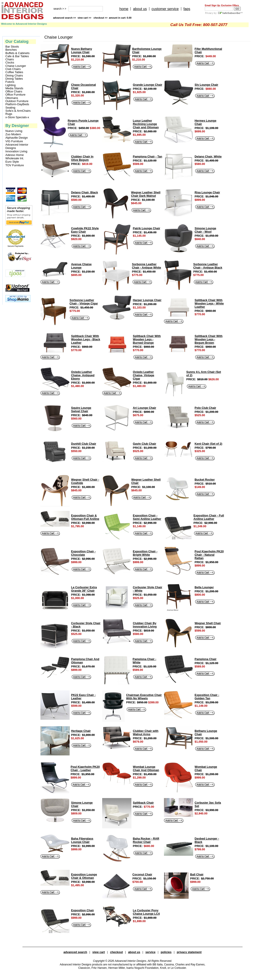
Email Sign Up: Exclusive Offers (222, 5)
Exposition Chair (83, 910)
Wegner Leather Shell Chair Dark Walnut (146, 194)
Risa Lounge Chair (207, 192)
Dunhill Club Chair (84, 444)
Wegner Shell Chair (208, 623)
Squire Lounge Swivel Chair (81, 409)
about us (140, 9)
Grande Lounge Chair (148, 85)
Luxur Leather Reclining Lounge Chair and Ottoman (146, 124)
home (124, 9)
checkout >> (113, 18)
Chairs (10, 59)
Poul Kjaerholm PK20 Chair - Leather (85, 768)
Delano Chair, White (208, 156)
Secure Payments (15, 246)
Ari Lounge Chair (145, 408)
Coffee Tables (14, 72)
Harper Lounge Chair (147, 300)
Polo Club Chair (205, 408)
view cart (85, 18)
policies (166, 952)
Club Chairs (13, 69)
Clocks (10, 63)
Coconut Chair (142, 874)
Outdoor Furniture (17, 101)
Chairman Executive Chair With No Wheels (144, 697)
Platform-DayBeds (17, 104)
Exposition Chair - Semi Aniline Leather (147, 517)
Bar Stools (12, 47)
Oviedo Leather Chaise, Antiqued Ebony (83, 375)
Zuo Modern (13, 134)
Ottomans (12, 98)
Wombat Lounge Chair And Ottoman (146, 768)
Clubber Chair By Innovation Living (145, 625)
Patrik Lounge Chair (147, 228)
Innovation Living (16, 151)
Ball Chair (197, 874)
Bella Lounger (204, 587)
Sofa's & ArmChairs (18, 111)
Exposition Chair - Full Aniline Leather (209, 517)
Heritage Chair (81, 731)
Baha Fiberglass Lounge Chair (82, 840)
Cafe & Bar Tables (17, 56)
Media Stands (14, 88)
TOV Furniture (15, 165)
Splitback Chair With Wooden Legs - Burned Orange (147, 339)
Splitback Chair (143, 803)
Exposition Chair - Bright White (145, 553)
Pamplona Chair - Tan (148, 156)
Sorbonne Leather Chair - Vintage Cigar (84, 302)
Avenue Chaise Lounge (81, 266)
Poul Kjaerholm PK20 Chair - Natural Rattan (209, 555)
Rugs (9, 114)
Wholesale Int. (15, 158)
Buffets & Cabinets (17, 53)
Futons (10, 82)
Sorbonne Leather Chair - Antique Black (208, 266)
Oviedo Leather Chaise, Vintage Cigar (144, 375)
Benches (11, 50)
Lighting (11, 85)
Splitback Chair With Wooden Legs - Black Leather (86, 339)
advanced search (75, 952)
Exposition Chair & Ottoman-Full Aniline (85, 517)
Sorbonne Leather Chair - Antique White (147, 266)
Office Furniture (15, 95)
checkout (116, 952)
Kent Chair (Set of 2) (209, 444)
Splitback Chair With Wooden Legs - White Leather (209, 303)
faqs (187, 9)
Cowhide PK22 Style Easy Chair (85, 230)
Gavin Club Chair (145, 444)
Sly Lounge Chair (206, 85)
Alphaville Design (17, 138)
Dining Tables (14, 79)
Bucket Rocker (205, 480)
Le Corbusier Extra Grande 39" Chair (84, 589)
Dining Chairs (14, 76)
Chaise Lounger (16, 66)
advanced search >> (64, 18)
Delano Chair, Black (85, 192)
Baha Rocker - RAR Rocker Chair (146, 840)
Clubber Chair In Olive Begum (82, 158)
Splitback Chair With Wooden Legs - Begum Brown (209, 339)
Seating (10, 108)
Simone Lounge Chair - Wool (205, 230)
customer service (165, 9)
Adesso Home (15, 155)
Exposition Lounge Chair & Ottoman (84, 876)
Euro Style (12, 162)
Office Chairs (14, 92)
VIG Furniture (14, 141)
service (150, 952)
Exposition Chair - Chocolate (84, 553)
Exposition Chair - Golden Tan (207, 697)
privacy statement (189, 952)
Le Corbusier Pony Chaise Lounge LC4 (146, 912)
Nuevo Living (14, 131)
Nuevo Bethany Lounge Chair (82, 50)
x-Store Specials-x (17, 117)
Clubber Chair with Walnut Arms (146, 733)
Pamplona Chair (206, 659)
